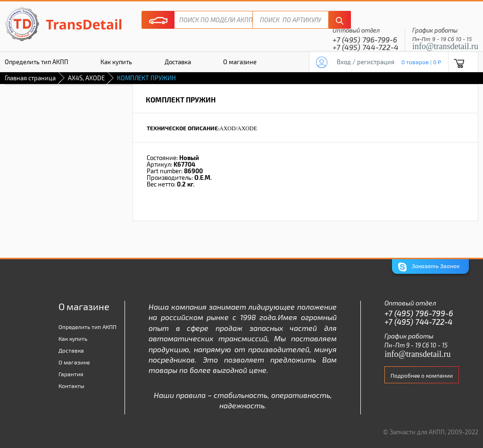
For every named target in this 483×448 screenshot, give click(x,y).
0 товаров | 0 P (421, 62)
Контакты (71, 386)
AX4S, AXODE (86, 78)
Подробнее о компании (422, 375)
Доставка (178, 62)
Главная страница (30, 78)
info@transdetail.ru (445, 46)
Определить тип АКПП (87, 327)
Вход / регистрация (366, 62)
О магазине (240, 62)
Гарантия (71, 374)
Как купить (116, 62)
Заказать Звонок (429, 267)
